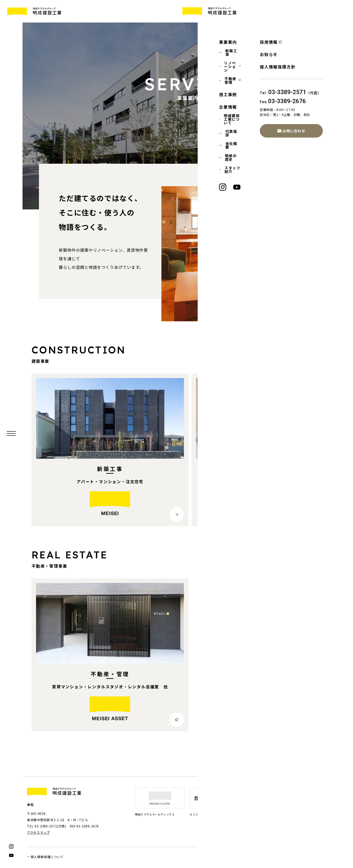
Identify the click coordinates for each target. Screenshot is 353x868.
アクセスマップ (38, 833)
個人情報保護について (47, 857)
